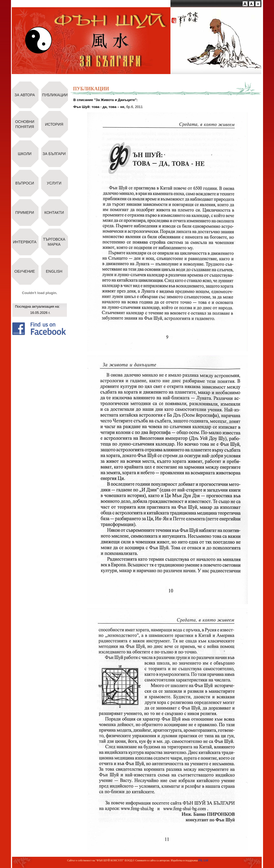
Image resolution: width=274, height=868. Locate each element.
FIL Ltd (203, 860)
